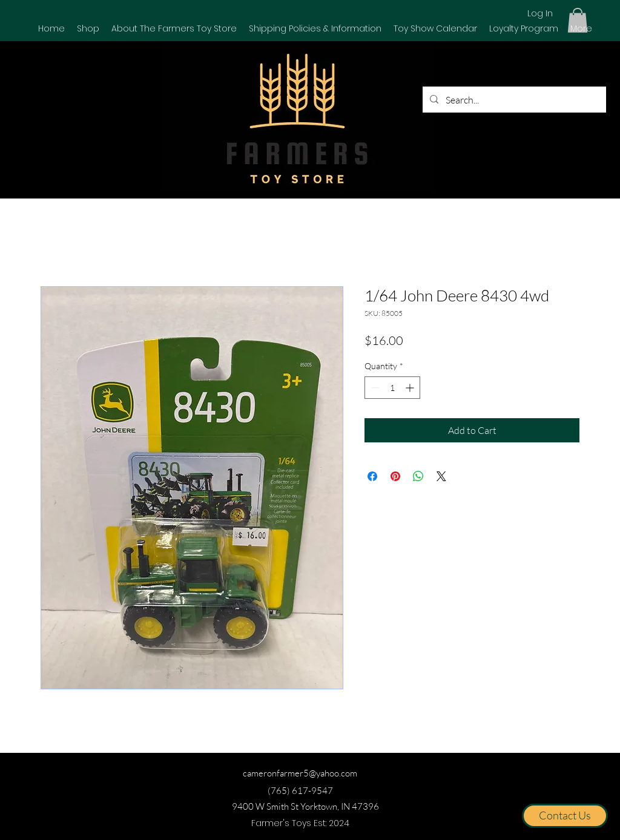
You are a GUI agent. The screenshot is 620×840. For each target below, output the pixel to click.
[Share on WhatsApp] (418, 476)
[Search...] (513, 100)
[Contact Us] (565, 816)
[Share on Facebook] (372, 476)
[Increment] (411, 388)
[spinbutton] (392, 388)
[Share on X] (441, 476)
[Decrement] (374, 388)
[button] (88, 28)
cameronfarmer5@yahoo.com (300, 773)
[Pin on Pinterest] (395, 476)
